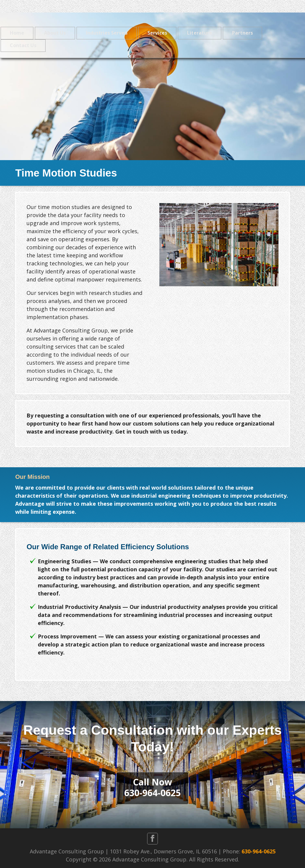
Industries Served (107, 33)
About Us (55, 33)
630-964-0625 (259, 851)
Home (17, 33)
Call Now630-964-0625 (152, 787)
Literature (200, 33)
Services (157, 33)
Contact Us (23, 45)
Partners (242, 33)
